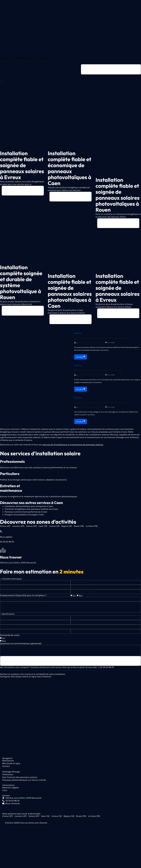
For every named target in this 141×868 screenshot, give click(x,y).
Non (81, 597)
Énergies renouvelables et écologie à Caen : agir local (99, 371)
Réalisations (33, 58)
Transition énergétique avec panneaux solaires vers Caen (31, 511)
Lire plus (81, 358)
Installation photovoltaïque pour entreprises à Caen (29, 508)
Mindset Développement (91, 344)
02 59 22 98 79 (107, 669)
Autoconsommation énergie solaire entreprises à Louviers (101, 339)
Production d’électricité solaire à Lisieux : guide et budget (101, 404)
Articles (78, 334)
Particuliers (6, 58)
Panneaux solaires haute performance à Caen (26, 513)
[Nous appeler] (1, 533)
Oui (74, 597)
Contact (43, 58)
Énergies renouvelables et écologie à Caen (24, 516)
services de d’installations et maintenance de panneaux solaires (73, 446)
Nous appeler (6, 539)
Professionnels (19, 58)
